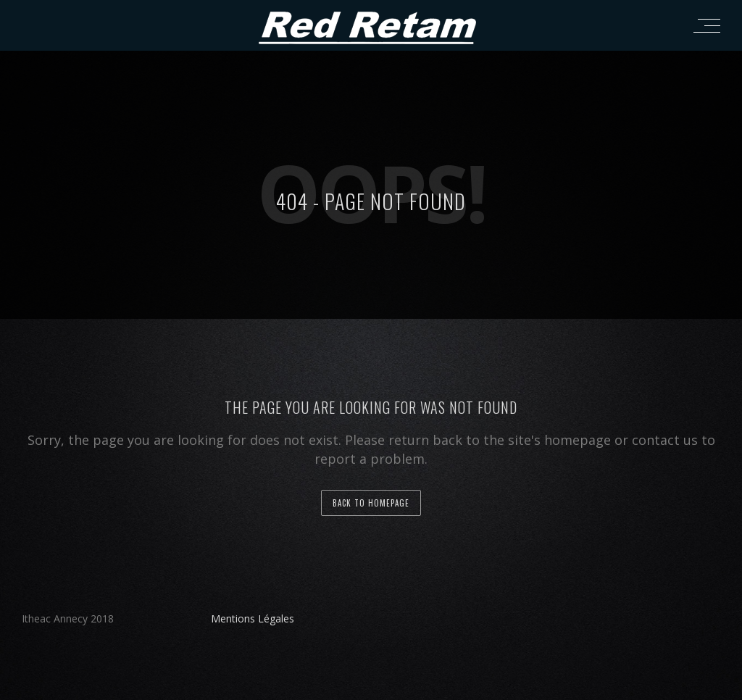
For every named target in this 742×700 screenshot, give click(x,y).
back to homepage (371, 503)
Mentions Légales (253, 618)
